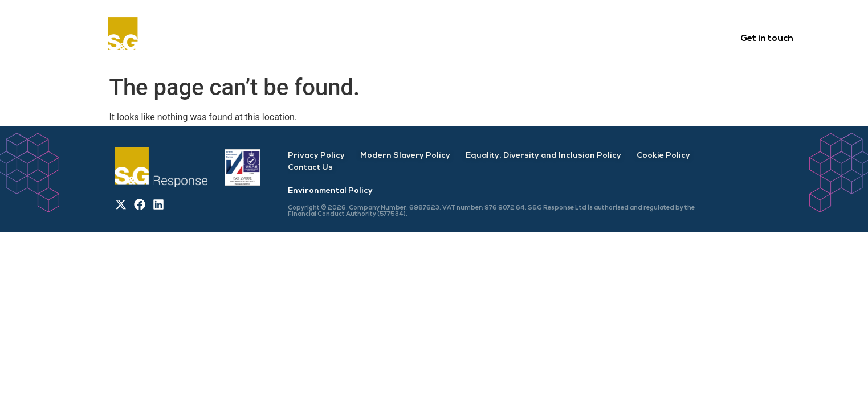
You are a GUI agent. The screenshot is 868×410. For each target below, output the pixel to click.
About (329, 37)
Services (467, 37)
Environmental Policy (330, 191)
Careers (594, 37)
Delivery (531, 37)
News (651, 37)
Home (274, 37)
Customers (396, 37)
